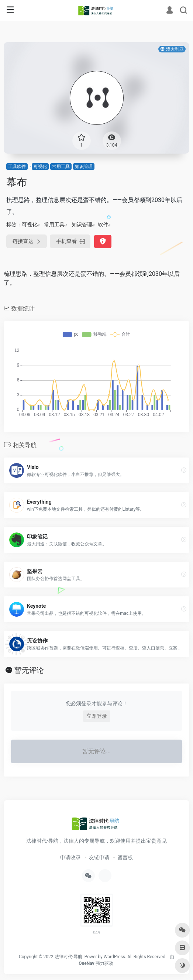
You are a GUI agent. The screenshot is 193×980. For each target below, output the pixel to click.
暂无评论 (29, 670)
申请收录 (70, 857)
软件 (103, 225)
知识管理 (84, 167)
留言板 (125, 857)
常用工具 (61, 167)
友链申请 (99, 857)
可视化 (40, 167)
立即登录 (97, 716)
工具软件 (17, 167)
